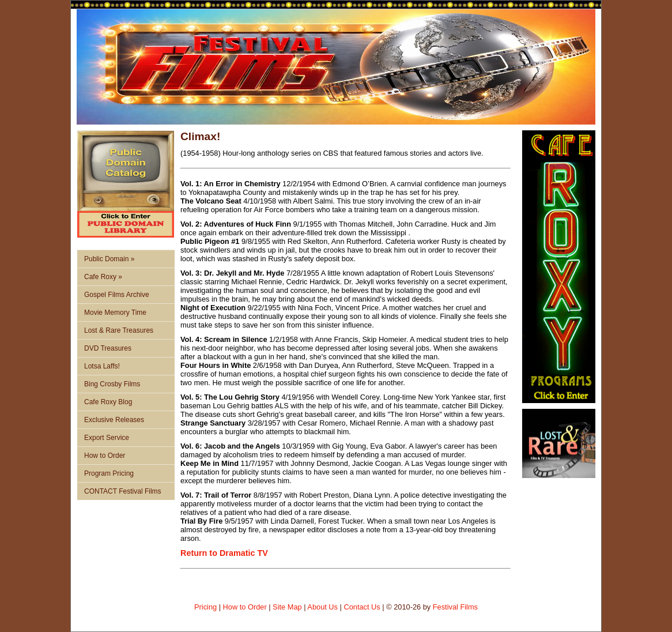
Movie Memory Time (115, 313)
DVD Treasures (108, 348)
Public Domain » (109, 259)
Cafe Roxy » (103, 277)
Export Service (107, 438)
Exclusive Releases (114, 420)
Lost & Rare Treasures (119, 330)
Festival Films (455, 607)
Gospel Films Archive (117, 295)
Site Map (287, 607)
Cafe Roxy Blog (108, 402)
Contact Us (362, 607)
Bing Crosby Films (112, 384)
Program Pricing (109, 473)
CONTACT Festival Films (123, 491)
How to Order (105, 456)
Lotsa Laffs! (102, 366)
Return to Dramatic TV (224, 553)
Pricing (205, 607)
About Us (322, 607)
